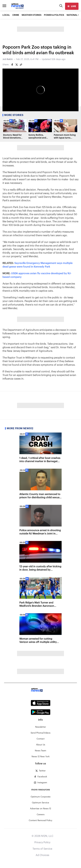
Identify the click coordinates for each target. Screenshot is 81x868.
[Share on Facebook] (12, 65)
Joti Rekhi (8, 59)
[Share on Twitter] (17, 65)
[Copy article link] (21, 65)
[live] (72, 6)
